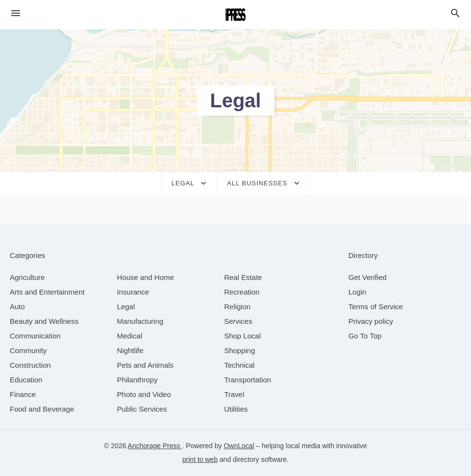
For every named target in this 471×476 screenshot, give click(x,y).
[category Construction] (30, 365)
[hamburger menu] (16, 13)
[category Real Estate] (243, 277)
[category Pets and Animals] (145, 365)
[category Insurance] (133, 292)
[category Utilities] (236, 409)
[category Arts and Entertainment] (47, 292)
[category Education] (26, 380)
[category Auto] (17, 307)
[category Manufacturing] (140, 321)
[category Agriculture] (27, 277)
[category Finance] (23, 394)
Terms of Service (376, 307)
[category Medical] (130, 336)
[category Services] (238, 321)
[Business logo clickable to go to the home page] (236, 15)
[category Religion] (237, 307)
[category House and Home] (146, 277)
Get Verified (368, 277)
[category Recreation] (242, 292)
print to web (200, 459)
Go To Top (365, 336)
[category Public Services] (142, 409)
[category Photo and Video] (144, 394)
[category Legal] (126, 307)
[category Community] (28, 350)
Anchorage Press (155, 446)
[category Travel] (234, 394)
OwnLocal (239, 446)
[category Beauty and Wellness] (44, 321)
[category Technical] (239, 365)
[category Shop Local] (242, 336)
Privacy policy (371, 321)
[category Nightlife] (130, 350)
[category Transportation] (247, 380)
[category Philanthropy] (137, 380)
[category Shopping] (239, 350)
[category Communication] (35, 336)
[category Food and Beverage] (42, 409)
